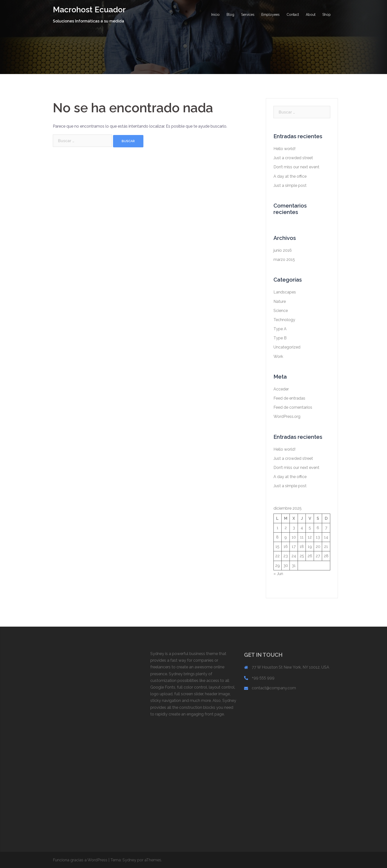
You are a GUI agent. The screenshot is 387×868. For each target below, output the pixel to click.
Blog (230, 15)
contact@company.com (274, 688)
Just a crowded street (293, 158)
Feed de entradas (289, 398)
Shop (327, 15)
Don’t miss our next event (296, 167)
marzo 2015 (284, 260)
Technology (284, 320)
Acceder (281, 389)
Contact (293, 15)
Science (281, 311)
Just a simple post (290, 185)
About (311, 15)
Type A (280, 329)
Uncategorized (287, 347)
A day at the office (290, 176)
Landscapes (285, 292)
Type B (280, 338)
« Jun (278, 574)
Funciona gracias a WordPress (80, 860)
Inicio (215, 15)
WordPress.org (287, 416)
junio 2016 (283, 250)
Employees (271, 15)
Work (278, 357)
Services (248, 15)
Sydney (129, 860)
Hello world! (284, 149)
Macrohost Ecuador (89, 10)
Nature (280, 301)
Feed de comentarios (293, 407)
